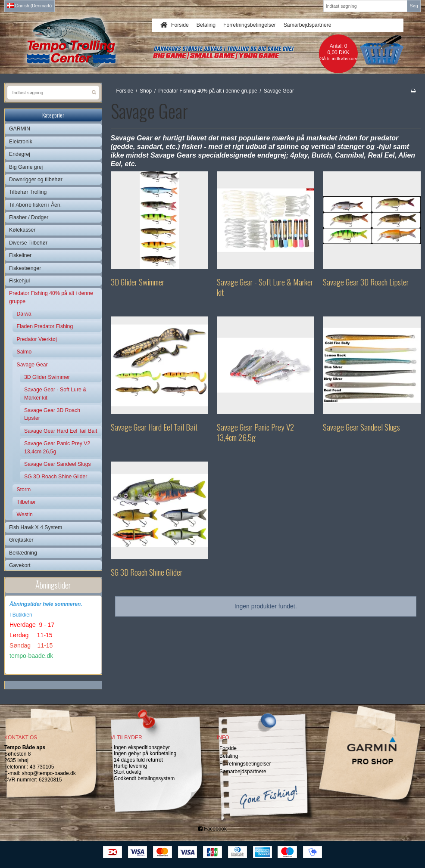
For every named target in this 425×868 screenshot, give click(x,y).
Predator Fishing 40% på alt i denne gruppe (51, 297)
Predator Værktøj (37, 339)
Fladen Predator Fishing (45, 326)
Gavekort (20, 565)
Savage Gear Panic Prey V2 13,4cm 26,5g (57, 447)
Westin (25, 515)
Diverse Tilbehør (28, 243)
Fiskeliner (20, 255)
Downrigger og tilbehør (36, 180)
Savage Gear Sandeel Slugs (58, 464)
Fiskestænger (25, 268)
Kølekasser (22, 230)
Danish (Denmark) (29, 6)
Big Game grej (26, 167)
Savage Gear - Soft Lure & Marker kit (55, 394)
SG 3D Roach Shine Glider (56, 477)
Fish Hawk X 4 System (36, 527)
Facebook (212, 829)
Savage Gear (32, 365)
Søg (414, 6)
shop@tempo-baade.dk (49, 773)
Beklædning (23, 553)
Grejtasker (21, 540)
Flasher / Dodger (29, 217)
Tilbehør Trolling (28, 192)
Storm (24, 490)
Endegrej (20, 154)
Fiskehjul (19, 281)
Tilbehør (26, 502)
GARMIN (20, 129)
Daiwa (24, 314)
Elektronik (21, 142)
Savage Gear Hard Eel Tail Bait (61, 431)
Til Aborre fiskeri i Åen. (35, 205)
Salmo (24, 352)
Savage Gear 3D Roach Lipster (52, 414)
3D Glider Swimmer (47, 377)
